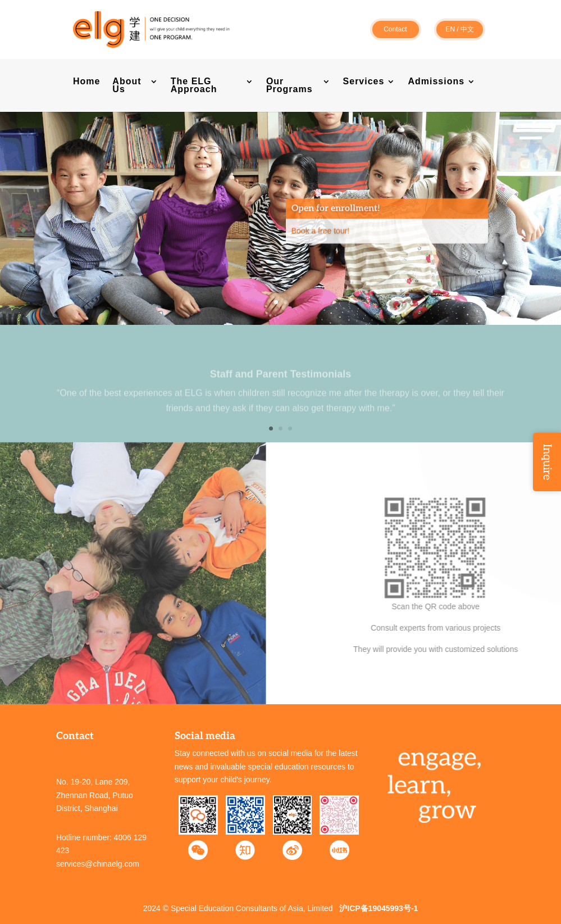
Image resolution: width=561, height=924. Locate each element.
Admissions (436, 82)
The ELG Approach (194, 86)
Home (86, 82)
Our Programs (289, 86)
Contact (395, 29)
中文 (467, 29)
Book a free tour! (321, 243)
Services (364, 82)
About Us (127, 86)
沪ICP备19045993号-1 (378, 908)
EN (450, 29)
